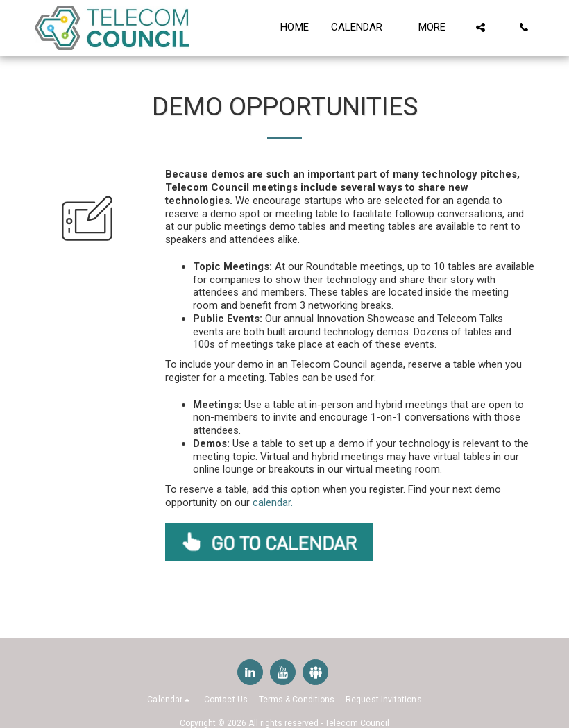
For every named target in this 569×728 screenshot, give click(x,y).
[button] (364, 28)
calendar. (273, 502)
